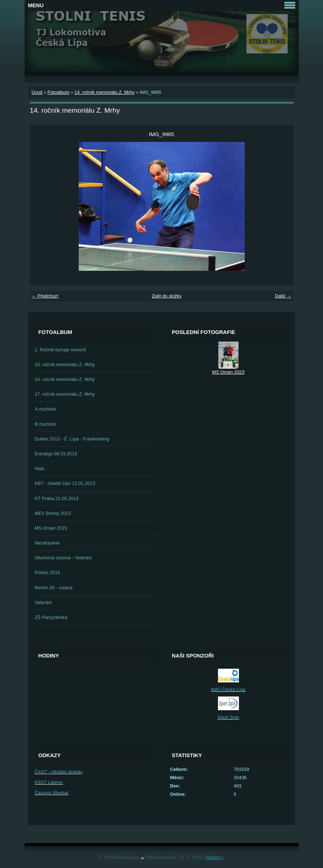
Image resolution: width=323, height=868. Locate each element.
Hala (39, 468)
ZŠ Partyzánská (51, 617)
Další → (283, 296)
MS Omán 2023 (51, 528)
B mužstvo (45, 424)
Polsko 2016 (47, 572)
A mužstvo (45, 409)
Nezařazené (47, 543)
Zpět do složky (167, 296)
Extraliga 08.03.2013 (56, 454)
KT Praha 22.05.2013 (56, 498)
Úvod (37, 92)
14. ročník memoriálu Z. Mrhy (104, 92)
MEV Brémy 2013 (53, 513)
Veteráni (43, 602)
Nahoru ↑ (215, 857)
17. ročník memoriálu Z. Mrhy (65, 394)
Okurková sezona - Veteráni (63, 558)
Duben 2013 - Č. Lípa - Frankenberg (72, 439)
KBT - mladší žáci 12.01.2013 (65, 483)
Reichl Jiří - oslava (54, 588)
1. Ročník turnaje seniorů (60, 350)
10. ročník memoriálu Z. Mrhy (65, 364)
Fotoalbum (58, 92)
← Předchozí (45, 296)
